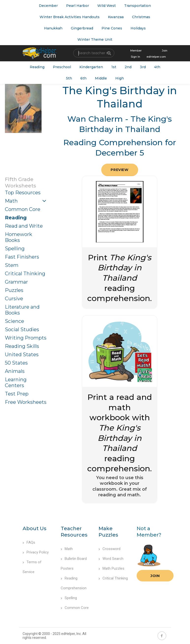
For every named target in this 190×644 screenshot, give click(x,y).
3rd (143, 67)
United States (22, 355)
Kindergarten (91, 67)
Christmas (141, 17)
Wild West (107, 6)
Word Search (111, 559)
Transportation (138, 6)
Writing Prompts (26, 338)
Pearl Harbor (78, 6)
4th (157, 67)
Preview (119, 170)
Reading (37, 67)
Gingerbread (82, 28)
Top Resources (23, 193)
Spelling (15, 249)
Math (11, 201)
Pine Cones (112, 28)
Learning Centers (16, 382)
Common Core (23, 209)
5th (69, 78)
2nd (128, 67)
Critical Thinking (25, 274)
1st (114, 67)
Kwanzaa (116, 17)
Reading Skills (22, 346)
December (48, 6)
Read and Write (24, 226)
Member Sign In (136, 54)
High (120, 78)
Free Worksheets (26, 402)
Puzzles (14, 290)
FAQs (29, 542)
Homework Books (19, 237)
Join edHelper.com (157, 54)
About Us (35, 528)
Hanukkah (53, 28)
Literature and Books (22, 310)
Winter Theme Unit (95, 39)
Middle (101, 78)
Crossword (110, 549)
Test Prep (17, 394)
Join (155, 576)
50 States (16, 363)
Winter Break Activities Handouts (70, 17)
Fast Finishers (22, 257)
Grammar (16, 282)
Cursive (14, 299)
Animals (15, 371)
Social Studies (22, 329)
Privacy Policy (36, 552)
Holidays (138, 28)
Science (15, 321)
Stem (12, 265)
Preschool (62, 67)
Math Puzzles (111, 568)
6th (83, 78)
